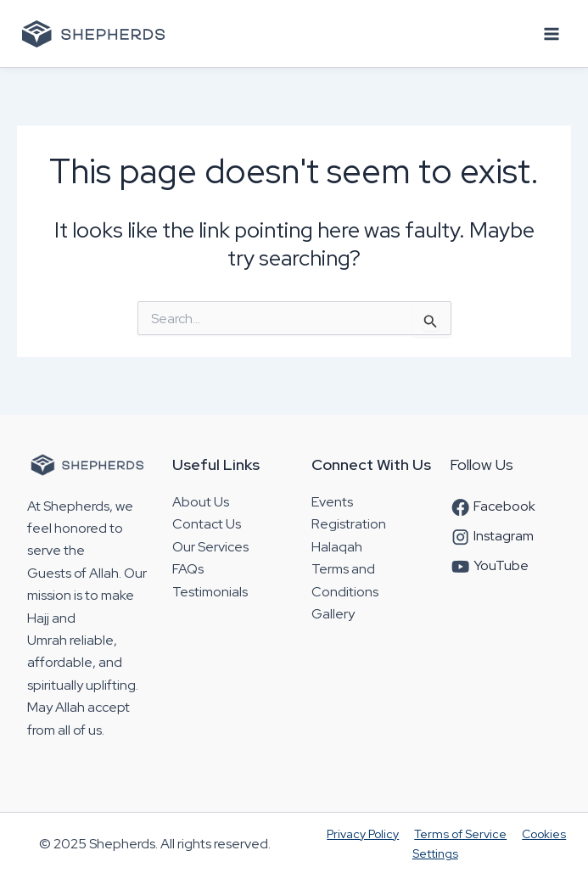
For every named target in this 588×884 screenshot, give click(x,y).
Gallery (333, 614)
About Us (201, 502)
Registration (349, 524)
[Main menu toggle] (552, 34)
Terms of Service (460, 834)
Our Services (210, 547)
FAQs (188, 569)
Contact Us (207, 524)
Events (332, 502)
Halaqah (337, 547)
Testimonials (210, 592)
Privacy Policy (363, 834)
